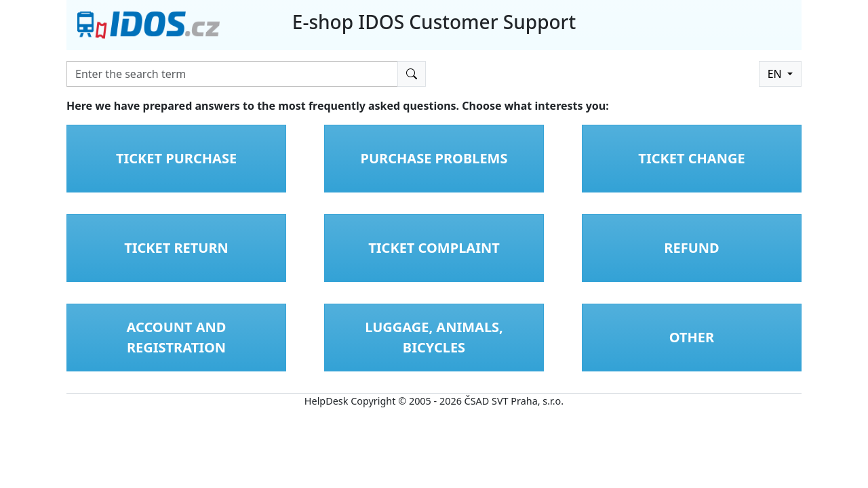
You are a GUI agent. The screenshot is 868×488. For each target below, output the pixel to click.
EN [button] (776, 74)
